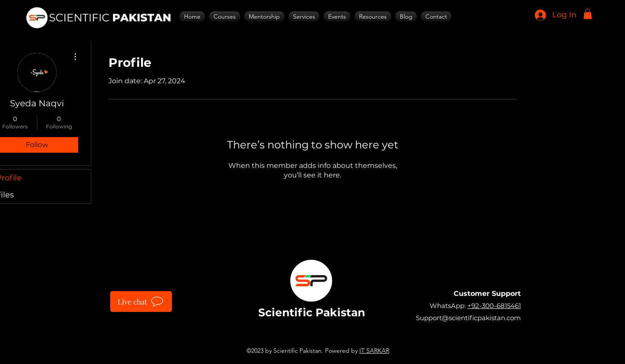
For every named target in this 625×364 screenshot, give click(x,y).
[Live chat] (141, 302)
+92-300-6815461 (494, 306)
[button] (588, 14)
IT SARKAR (374, 351)
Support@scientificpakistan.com (468, 318)
